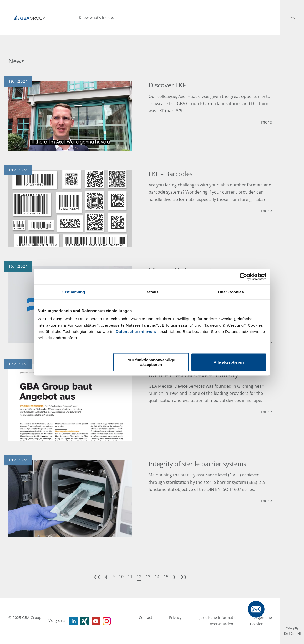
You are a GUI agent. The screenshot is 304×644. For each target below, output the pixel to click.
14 (157, 577)
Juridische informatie (218, 618)
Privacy (176, 618)
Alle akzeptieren (229, 362)
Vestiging (292, 628)
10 (121, 577)
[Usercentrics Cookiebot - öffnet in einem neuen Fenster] (243, 277)
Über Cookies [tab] (231, 292)
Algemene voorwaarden (241, 621)
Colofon (257, 624)
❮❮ (97, 577)
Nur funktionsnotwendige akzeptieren (151, 362)
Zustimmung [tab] (73, 292)
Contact (146, 618)
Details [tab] (152, 292)
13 (148, 577)
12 (139, 577)
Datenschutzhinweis (136, 331)
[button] (292, 16)
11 (130, 577)
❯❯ (184, 577)
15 (166, 577)
